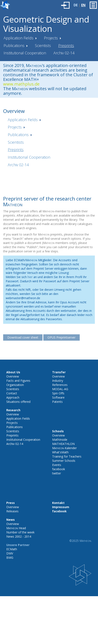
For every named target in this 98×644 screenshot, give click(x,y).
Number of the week (20, 532)
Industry (58, 381)
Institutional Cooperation (25, 53)
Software (58, 397)
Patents (57, 402)
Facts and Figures (18, 381)
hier (30, 277)
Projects (51, 38)
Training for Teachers (67, 456)
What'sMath (60, 452)
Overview (13, 376)
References (60, 385)
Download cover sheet (23, 337)
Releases (12, 511)
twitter (57, 473)
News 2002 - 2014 (19, 536)
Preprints (66, 46)
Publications (15, 46)
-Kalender (64, 448)
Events (57, 465)
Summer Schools (64, 461)
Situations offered (18, 402)
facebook (59, 469)
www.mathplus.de (21, 84)
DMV (10, 553)
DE (76, 5)
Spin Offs (58, 393)
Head (16, 528)
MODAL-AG (60, 389)
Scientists (43, 46)
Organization (15, 385)
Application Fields (19, 38)
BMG (10, 558)
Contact (12, 393)
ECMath (12, 549)
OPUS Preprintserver (62, 337)
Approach (13, 397)
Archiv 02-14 (64, 53)
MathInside (60, 440)
